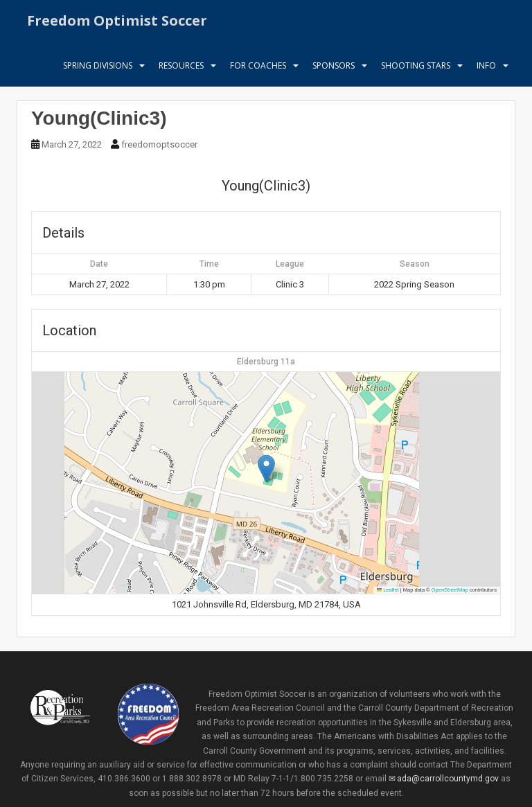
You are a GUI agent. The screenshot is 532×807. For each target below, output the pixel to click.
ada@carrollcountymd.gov (448, 779)
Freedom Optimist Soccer (117, 24)
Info (486, 72)
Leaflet (388, 590)
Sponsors (334, 72)
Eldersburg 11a (266, 362)
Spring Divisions (98, 72)
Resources (181, 72)
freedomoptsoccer (159, 144)
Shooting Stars (416, 72)
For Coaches (258, 72)
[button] (266, 469)
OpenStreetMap (450, 590)
